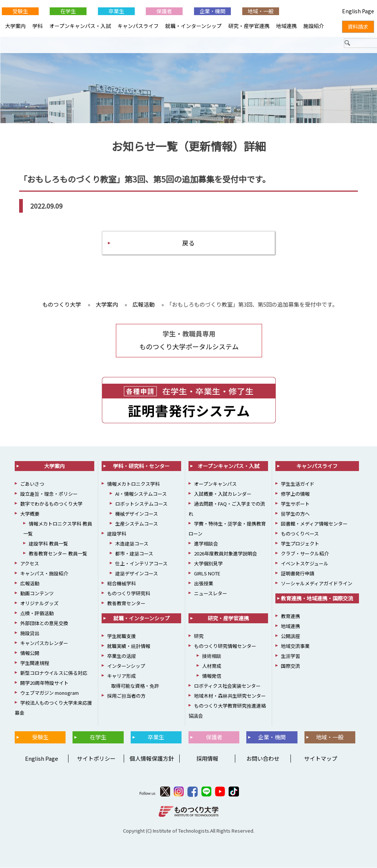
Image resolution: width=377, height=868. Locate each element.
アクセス (30, 564)
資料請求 (358, 27)
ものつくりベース (300, 534)
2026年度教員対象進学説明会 (226, 554)
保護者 (164, 11)
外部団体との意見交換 (44, 623)
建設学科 (117, 534)
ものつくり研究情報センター (225, 646)
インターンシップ (126, 666)
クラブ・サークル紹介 (305, 554)
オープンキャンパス (215, 484)
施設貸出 (30, 633)
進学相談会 (206, 544)
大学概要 (30, 514)
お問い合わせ (263, 758)
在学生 (68, 11)
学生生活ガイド (298, 484)
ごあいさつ (32, 484)
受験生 (20, 11)
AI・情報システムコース (141, 494)
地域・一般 (261, 11)
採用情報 (207, 758)
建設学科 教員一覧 (48, 544)
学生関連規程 (35, 663)
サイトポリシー (96, 758)
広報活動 (30, 584)
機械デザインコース (137, 514)
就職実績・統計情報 (129, 646)
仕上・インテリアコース (141, 564)
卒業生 (116, 11)
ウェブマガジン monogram (50, 693)
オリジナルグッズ (39, 604)
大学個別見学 (208, 564)
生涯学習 (290, 656)
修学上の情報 (295, 494)
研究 (199, 636)
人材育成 (212, 666)
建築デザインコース (137, 574)
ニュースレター (211, 594)
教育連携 (290, 616)
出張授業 (204, 584)
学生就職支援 (121, 636)
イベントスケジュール (305, 564)
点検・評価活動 (37, 613)
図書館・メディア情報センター (314, 524)
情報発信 (212, 676)
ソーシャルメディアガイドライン (317, 584)
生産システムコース (137, 524)
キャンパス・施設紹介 (44, 574)
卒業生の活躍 (121, 656)
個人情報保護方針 (152, 758)
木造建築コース (132, 544)
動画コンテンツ (37, 594)
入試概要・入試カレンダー (223, 494)
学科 (38, 26)
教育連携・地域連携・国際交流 (317, 599)
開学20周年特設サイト (44, 683)
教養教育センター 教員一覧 (58, 554)
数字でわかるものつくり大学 (51, 504)
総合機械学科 (121, 584)
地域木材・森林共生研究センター (230, 696)
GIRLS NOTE (207, 574)
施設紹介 (314, 26)
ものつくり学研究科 (129, 594)
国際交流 (290, 666)
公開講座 (290, 636)
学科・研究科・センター (141, 466)
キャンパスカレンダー (44, 643)
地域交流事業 (295, 646)
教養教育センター (126, 604)
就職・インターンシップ (193, 26)
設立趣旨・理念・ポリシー (49, 494)
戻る (188, 243)
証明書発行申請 (298, 574)
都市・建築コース (134, 554)
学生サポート (295, 504)
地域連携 (286, 26)
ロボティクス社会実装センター (227, 686)
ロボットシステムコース (141, 504)
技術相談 (212, 656)
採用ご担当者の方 (126, 696)
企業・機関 (212, 11)
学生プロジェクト (300, 544)
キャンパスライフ (138, 26)
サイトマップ (321, 758)
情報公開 (30, 653)
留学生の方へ (295, 514)
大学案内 (15, 26)
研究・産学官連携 (249, 26)
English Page (40, 758)
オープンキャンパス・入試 (80, 26)
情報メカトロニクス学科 (133, 484)
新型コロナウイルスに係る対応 (54, 673)
